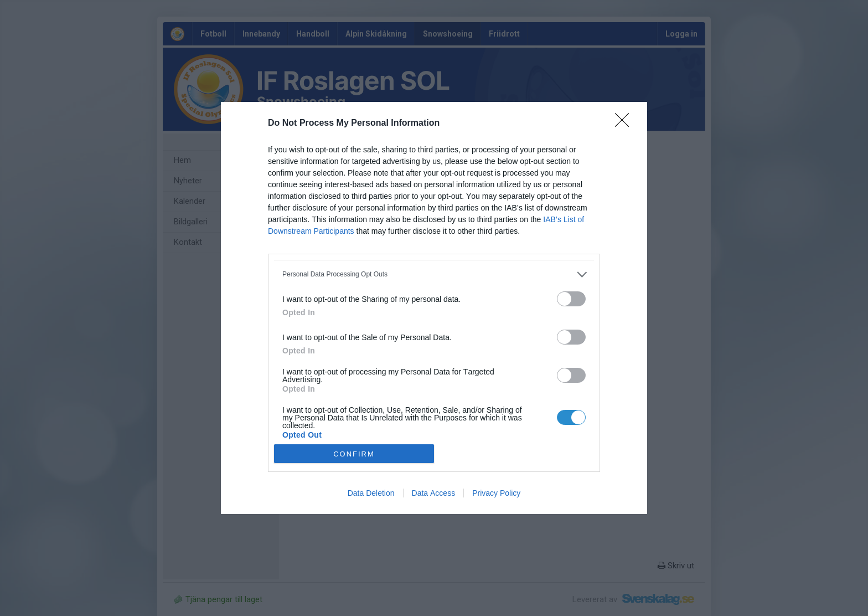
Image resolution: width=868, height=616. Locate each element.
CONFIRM (354, 454)
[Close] (626, 124)
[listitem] (434, 274)
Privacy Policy (496, 493)
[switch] (571, 299)
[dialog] (434, 308)
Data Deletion (371, 493)
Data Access (434, 493)
